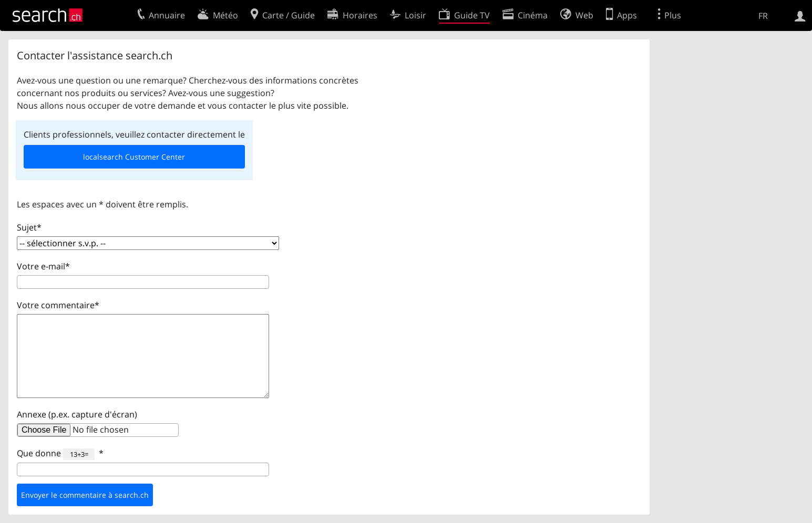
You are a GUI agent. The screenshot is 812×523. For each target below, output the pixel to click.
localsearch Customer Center (134, 157)
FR (763, 16)
